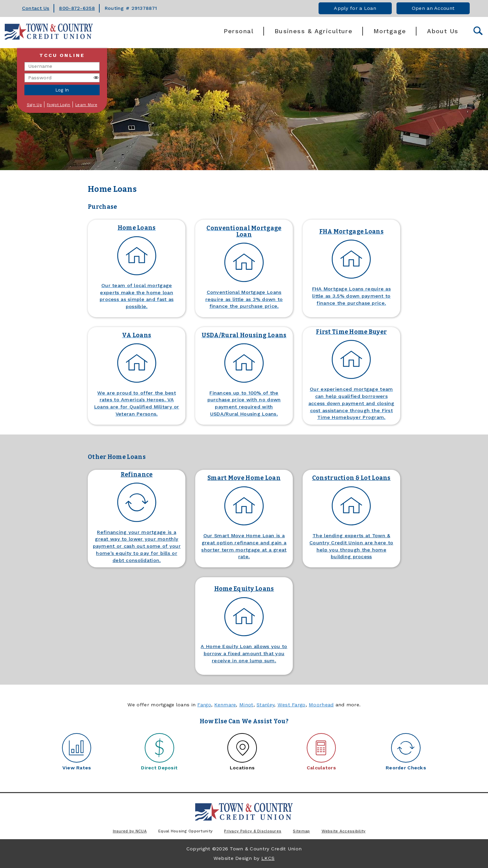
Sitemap (301, 831)
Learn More (86, 105)
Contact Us (36, 8)
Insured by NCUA (130, 831)
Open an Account (433, 8)
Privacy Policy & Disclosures (253, 831)
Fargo (204, 705)
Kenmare (225, 705)
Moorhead (321, 705)
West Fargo (292, 705)
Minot (246, 705)
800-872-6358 (77, 8)
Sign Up (34, 105)
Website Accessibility (344, 831)
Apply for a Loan (355, 8)
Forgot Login (58, 105)
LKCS (268, 858)
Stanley (265, 705)
